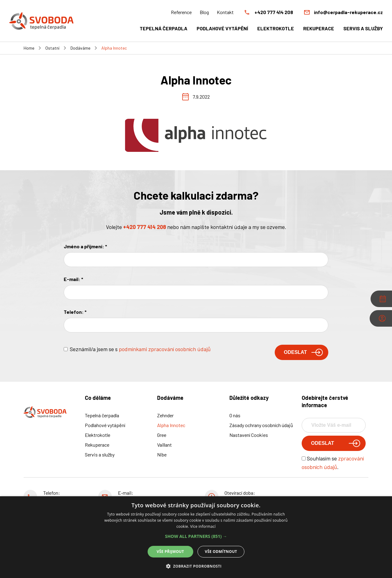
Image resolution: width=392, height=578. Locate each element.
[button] (196, 536)
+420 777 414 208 (145, 227)
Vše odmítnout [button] (221, 552)
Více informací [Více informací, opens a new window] (203, 526)
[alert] (196, 537)
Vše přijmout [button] (170, 552)
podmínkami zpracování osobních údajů (165, 349)
